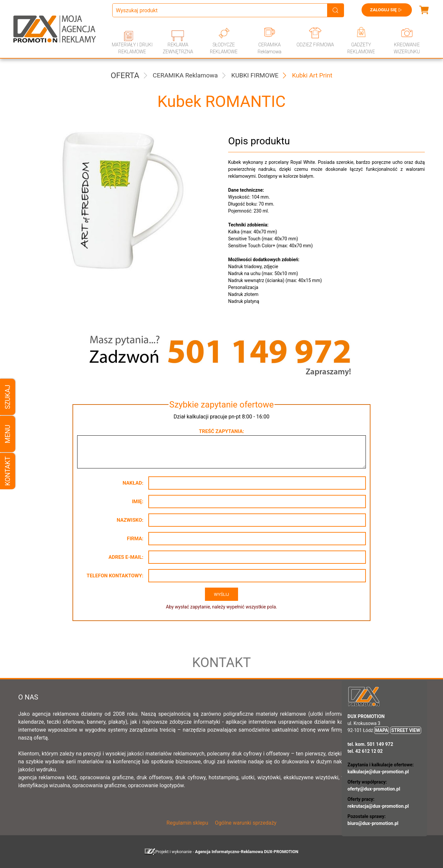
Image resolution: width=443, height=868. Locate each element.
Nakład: (133, 483)
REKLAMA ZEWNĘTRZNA (178, 48)
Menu (8, 434)
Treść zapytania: (221, 431)
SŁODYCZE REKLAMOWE (224, 48)
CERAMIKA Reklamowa (269, 48)
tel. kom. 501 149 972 (370, 744)
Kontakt (8, 471)
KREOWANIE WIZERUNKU (407, 48)
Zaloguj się (385, 10)
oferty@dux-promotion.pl (374, 789)
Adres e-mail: (126, 557)
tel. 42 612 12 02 (365, 751)
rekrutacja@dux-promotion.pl (378, 806)
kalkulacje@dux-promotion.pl (378, 772)
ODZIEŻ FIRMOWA (315, 45)
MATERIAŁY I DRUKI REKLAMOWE (132, 48)
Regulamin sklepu (187, 823)
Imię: (138, 502)
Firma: (135, 539)
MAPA (382, 730)
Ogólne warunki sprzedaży (246, 823)
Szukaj (8, 397)
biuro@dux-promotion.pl (373, 823)
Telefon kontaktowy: (115, 576)
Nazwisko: (130, 520)
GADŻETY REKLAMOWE (361, 48)
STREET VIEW (406, 730)
